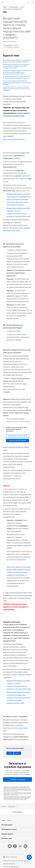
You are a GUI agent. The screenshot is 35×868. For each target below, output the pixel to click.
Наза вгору (17, 812)
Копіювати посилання (13, 47)
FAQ (7, 182)
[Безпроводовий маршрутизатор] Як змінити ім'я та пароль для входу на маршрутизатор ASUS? (17, 77)
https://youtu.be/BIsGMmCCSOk (14, 140)
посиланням (24, 740)
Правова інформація (9, 864)
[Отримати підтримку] (17, 779)
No (17, 753)
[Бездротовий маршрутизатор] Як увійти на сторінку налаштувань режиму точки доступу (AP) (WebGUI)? (17, 83)
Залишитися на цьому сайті (17, 436)
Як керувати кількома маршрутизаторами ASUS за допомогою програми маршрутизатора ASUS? (17, 61)
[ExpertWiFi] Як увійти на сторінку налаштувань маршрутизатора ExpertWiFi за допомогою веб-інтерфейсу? (16, 89)
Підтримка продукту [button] (17, 834)
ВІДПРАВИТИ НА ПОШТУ (12, 45)
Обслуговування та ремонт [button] (17, 829)
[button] (3, 2)
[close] (30, 424)
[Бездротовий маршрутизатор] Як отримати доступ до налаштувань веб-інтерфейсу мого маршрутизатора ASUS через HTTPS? (17, 72)
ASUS (5, 7)
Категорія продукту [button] (17, 825)
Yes (10, 753)
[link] (17, 2)
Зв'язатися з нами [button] (17, 838)
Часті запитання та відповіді (14, 8)
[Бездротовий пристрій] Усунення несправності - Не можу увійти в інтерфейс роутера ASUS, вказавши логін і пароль (17, 66)
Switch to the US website (17, 440)
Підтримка (14, 7)
